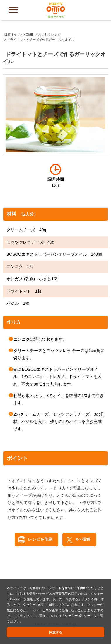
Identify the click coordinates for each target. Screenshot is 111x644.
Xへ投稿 (83, 539)
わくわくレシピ (49, 34)
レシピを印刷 (40, 539)
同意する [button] (56, 632)
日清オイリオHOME (19, 34)
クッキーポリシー (78, 616)
